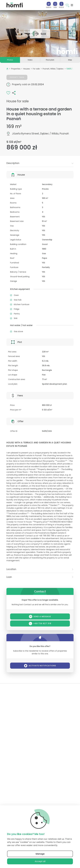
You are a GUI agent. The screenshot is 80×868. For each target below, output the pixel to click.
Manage (40, 854)
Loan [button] (40, 577)
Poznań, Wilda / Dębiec (53, 69)
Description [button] (40, 163)
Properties (16, 69)
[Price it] (61, 4)
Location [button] (40, 569)
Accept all (40, 861)
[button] (55, 5)
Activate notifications (40, 666)
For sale (36, 69)
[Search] (49, 4)
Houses (27, 69)
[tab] (40, 163)
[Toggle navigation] (72, 5)
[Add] (55, 4)
